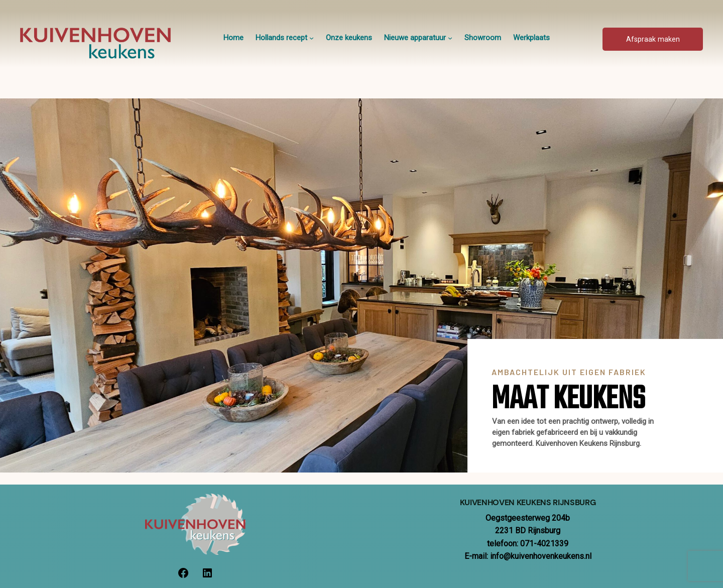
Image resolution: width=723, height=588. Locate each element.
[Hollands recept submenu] (312, 38)
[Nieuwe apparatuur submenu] (450, 38)
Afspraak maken (653, 39)
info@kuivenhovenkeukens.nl (541, 556)
